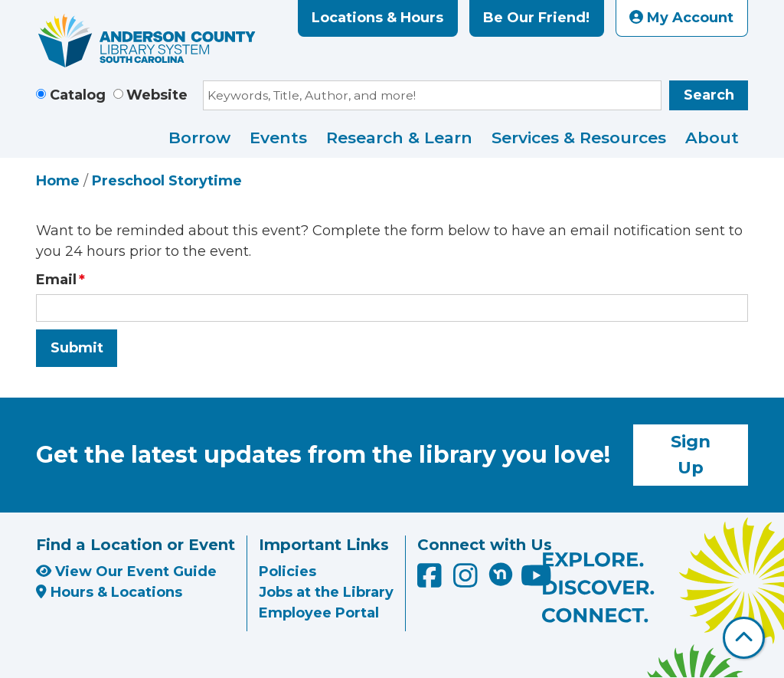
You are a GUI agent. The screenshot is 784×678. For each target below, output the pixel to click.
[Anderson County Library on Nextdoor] (501, 574)
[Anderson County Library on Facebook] (431, 581)
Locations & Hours (377, 18)
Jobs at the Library (326, 592)
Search (709, 95)
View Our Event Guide (126, 572)
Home (58, 181)
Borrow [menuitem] (199, 138)
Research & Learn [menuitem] (399, 138)
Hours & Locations (109, 592)
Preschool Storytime (167, 181)
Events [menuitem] (278, 138)
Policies (287, 572)
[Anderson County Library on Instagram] (467, 581)
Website (157, 95)
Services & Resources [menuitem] (579, 138)
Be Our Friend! (536, 18)
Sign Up (691, 454)
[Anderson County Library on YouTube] (536, 581)
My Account (681, 18)
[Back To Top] (744, 638)
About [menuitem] (712, 138)
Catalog (78, 95)
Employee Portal (319, 613)
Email (56, 280)
